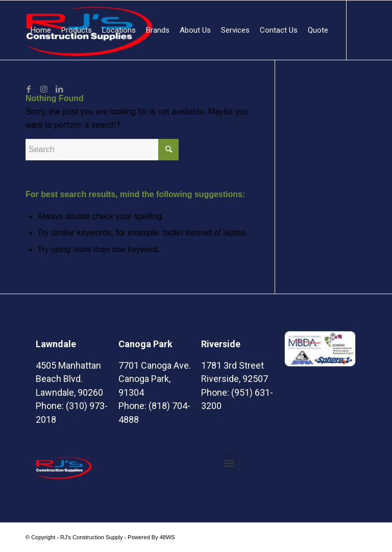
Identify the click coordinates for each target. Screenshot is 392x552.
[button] (229, 463)
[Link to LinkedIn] (59, 89)
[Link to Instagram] (44, 89)
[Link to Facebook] (29, 89)
